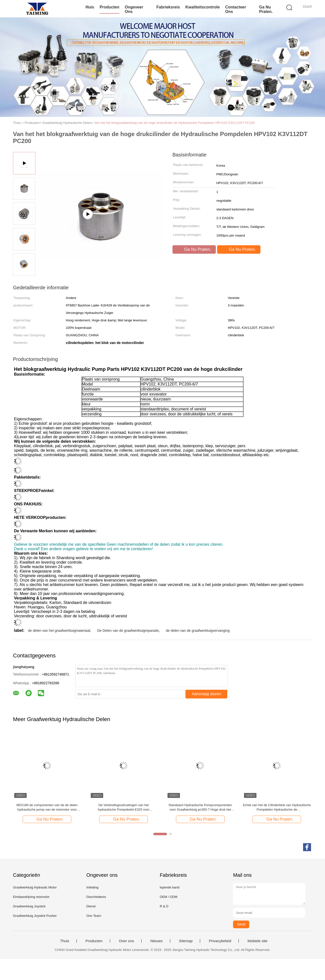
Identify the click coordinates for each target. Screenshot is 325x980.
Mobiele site (257, 941)
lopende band (170, 887)
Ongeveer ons (134, 9)
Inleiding (92, 887)
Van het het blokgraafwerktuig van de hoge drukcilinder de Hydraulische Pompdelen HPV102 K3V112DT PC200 (175, 123)
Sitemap (186, 941)
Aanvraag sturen (206, 694)
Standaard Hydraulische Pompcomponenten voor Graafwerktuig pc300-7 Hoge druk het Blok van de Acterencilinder (200, 808)
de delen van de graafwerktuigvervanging (198, 631)
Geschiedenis (96, 897)
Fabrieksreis (168, 7)
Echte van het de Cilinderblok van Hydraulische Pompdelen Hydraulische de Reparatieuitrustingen (277, 808)
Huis (90, 7)
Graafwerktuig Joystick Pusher (35, 916)
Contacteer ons (236, 9)
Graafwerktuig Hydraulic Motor (35, 887)
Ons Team (94, 916)
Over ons (126, 941)
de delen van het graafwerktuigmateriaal (59, 631)
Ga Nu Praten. (266, 9)
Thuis (65, 941)
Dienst (91, 906)
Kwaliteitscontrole (203, 7)
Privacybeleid (220, 941)
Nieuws (156, 941)
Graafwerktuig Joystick (29, 906)
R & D (164, 906)
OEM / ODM (169, 897)
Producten (110, 7)
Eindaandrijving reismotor (31, 897)
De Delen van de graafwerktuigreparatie (128, 631)
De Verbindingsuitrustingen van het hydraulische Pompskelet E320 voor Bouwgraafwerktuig (123, 808)
